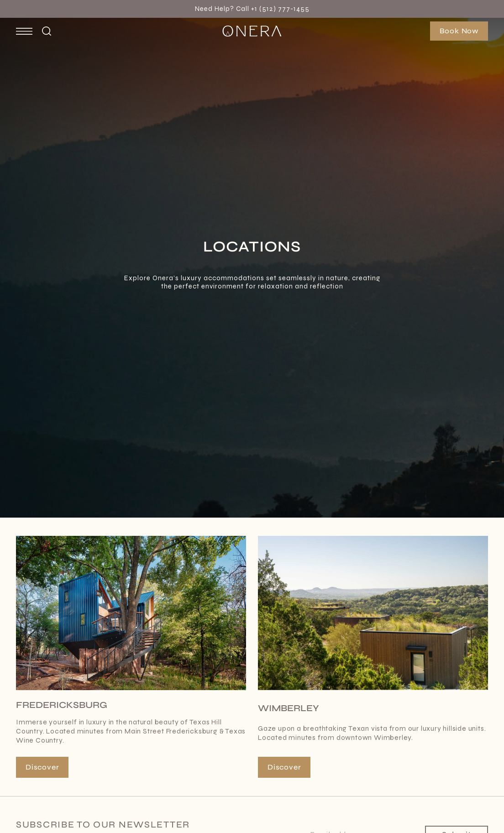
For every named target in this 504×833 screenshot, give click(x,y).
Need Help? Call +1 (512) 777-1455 (252, 9)
